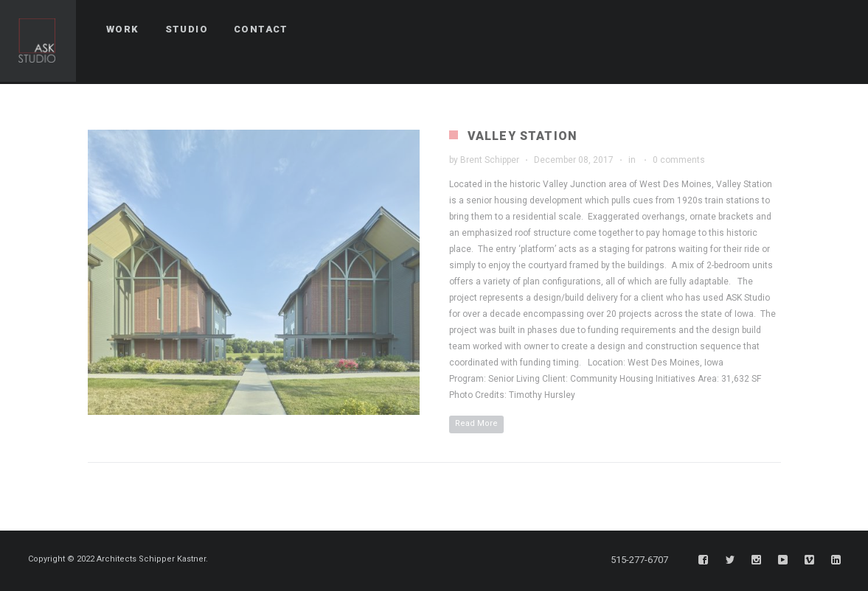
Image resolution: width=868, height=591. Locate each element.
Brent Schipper (490, 160)
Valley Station (523, 136)
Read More (476, 423)
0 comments (679, 160)
